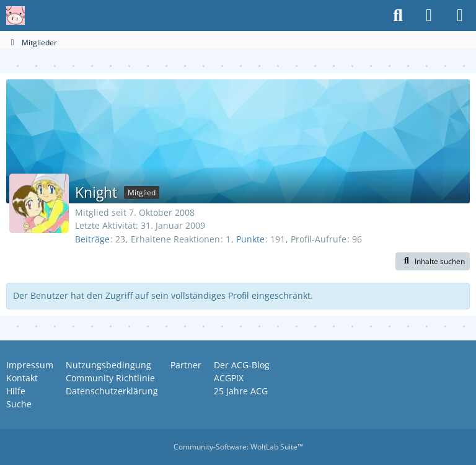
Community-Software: (238, 447)
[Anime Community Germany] (15, 15)
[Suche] (398, 15)
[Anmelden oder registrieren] (429, 15)
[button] (433, 262)
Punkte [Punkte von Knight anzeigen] (250, 239)
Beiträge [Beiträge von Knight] (92, 239)
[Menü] (460, 15)
